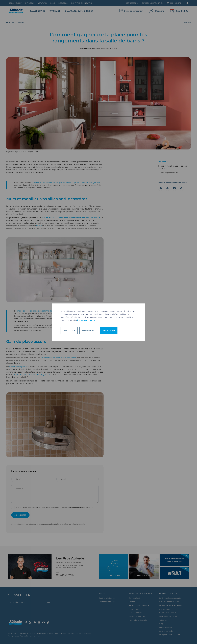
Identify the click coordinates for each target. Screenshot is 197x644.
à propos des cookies (86, 320)
